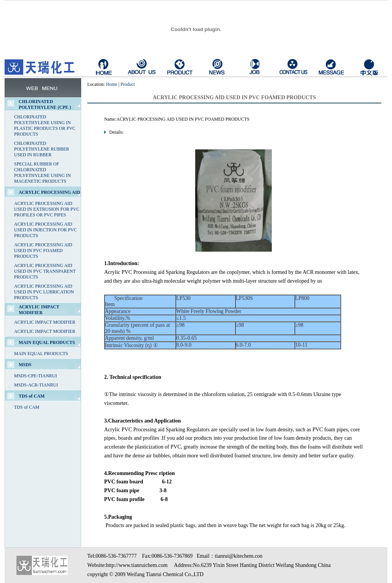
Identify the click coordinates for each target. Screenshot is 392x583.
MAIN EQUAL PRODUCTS (47, 342)
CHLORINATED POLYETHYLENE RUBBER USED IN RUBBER (42, 149)
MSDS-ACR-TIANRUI (36, 385)
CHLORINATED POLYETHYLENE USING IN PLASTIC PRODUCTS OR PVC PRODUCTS (45, 125)
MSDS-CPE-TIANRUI (36, 376)
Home (112, 84)
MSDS (25, 365)
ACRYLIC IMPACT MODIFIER (39, 310)
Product (128, 84)
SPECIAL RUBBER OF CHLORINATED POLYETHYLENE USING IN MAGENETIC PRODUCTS (42, 173)
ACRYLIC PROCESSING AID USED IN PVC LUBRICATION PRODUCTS (44, 292)
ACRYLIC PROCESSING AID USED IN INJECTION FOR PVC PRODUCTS (46, 230)
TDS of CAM (32, 396)
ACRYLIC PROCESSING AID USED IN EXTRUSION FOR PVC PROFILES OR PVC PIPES (47, 209)
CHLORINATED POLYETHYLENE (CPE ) (45, 104)
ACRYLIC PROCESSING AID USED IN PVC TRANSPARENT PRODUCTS (45, 271)
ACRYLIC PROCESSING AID (50, 192)
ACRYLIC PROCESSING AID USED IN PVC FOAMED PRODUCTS (43, 251)
